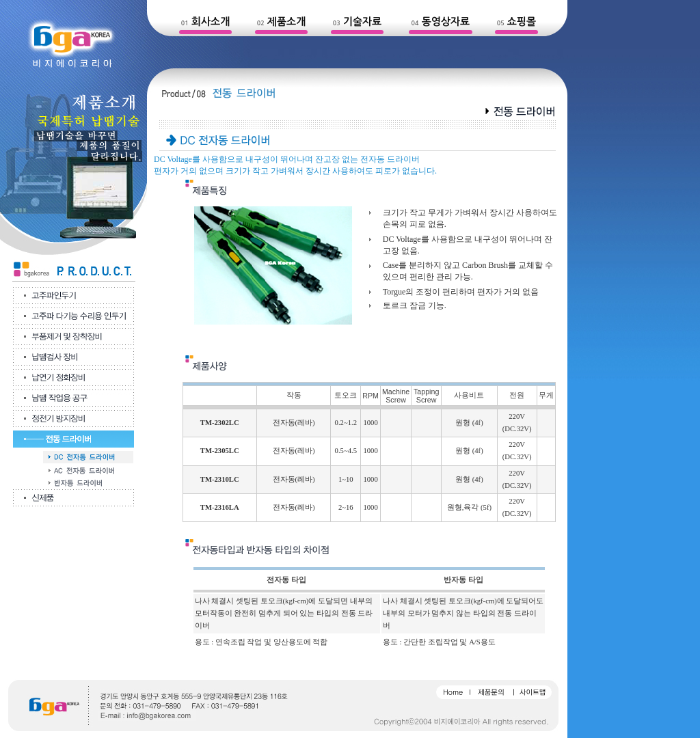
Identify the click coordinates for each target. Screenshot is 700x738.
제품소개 (286, 22)
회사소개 (211, 22)
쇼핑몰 (522, 22)
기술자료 (362, 22)
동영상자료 (446, 22)
